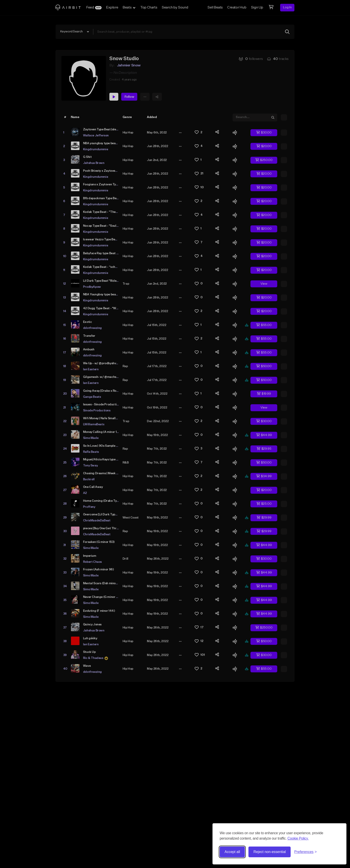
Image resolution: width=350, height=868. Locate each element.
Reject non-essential (270, 852)
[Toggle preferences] (305, 852)
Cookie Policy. (298, 838)
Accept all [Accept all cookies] (232, 852)
